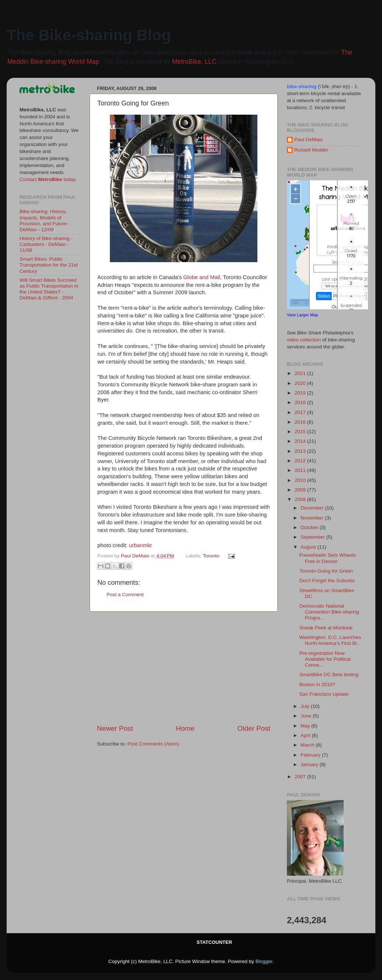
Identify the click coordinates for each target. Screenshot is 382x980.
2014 (301, 441)
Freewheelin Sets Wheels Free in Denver (328, 558)
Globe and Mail (202, 277)
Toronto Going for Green (326, 571)
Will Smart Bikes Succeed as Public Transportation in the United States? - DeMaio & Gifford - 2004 (49, 289)
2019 (301, 393)
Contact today (47, 179)
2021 (301, 373)
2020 (301, 383)
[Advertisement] (184, 668)
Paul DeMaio (308, 140)
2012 (301, 461)
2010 (301, 480)
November (313, 518)
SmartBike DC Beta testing (329, 675)
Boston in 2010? (317, 684)
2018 (301, 402)
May (306, 726)
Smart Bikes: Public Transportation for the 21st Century (49, 265)
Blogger (264, 961)
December (313, 508)
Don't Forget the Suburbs (327, 581)
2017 (301, 412)
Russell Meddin (311, 150)
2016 (301, 422)
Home (185, 728)
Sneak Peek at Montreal (326, 628)
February (311, 755)
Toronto (211, 556)
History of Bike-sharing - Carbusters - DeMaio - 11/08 (46, 244)
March (308, 745)
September (313, 537)
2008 (301, 499)
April (306, 735)
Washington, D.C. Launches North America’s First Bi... (330, 640)
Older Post (254, 728)
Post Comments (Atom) (153, 744)
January (310, 764)
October (310, 527)
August (309, 547)
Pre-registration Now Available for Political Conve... (325, 659)
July (306, 706)
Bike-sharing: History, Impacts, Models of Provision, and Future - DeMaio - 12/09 (45, 220)
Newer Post (115, 728)
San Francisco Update (324, 694)
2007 (301, 777)
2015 (301, 432)
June (307, 716)
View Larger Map (303, 315)
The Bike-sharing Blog (89, 35)
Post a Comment (125, 595)
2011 (301, 470)
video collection (304, 340)
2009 (301, 490)
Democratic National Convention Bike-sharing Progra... (329, 612)
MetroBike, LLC (195, 62)
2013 (301, 451)
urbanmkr (141, 545)
